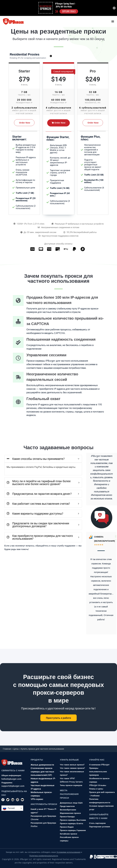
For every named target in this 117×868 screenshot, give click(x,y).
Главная (7, 749)
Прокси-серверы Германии (73, 830)
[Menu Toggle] (113, 21)
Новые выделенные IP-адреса (43, 780)
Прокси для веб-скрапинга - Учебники (102, 794)
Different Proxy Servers (71, 782)
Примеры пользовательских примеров (98, 772)
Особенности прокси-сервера (100, 780)
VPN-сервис (37, 799)
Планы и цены (96, 789)
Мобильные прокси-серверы (41, 794)
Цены (16, 749)
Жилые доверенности (42, 765)
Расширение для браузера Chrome (43, 818)
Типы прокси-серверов (71, 785)
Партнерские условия (100, 827)
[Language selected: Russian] (12, 808)
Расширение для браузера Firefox (43, 825)
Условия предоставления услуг (101, 808)
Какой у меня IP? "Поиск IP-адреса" (44, 811)
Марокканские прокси (70, 813)
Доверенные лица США (71, 803)
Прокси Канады (67, 817)
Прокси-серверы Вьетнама (73, 820)
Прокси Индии (67, 827)
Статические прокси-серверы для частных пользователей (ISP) (42, 772)
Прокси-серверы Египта (71, 823)
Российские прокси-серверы (70, 839)
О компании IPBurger (99, 765)
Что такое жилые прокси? (72, 765)
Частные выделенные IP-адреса (43, 787)
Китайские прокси (69, 834)
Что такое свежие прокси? (72, 768)
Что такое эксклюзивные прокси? (72, 773)
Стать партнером (97, 823)
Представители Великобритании (68, 808)
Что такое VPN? (67, 778)
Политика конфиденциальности (100, 801)
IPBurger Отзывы (98, 785)
